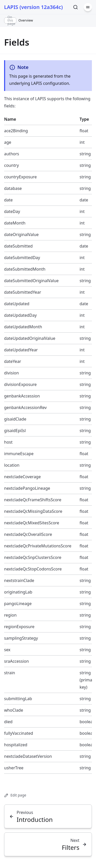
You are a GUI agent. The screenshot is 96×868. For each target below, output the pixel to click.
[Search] (76, 7)
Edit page (15, 795)
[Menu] (88, 7)
